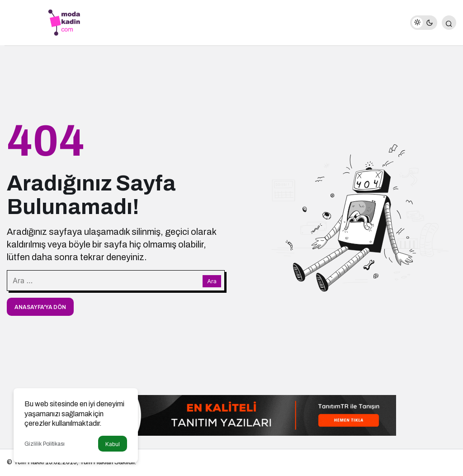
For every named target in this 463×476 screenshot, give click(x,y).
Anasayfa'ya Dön (40, 307)
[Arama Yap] (449, 23)
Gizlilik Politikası (45, 444)
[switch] (424, 23)
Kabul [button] (113, 444)
